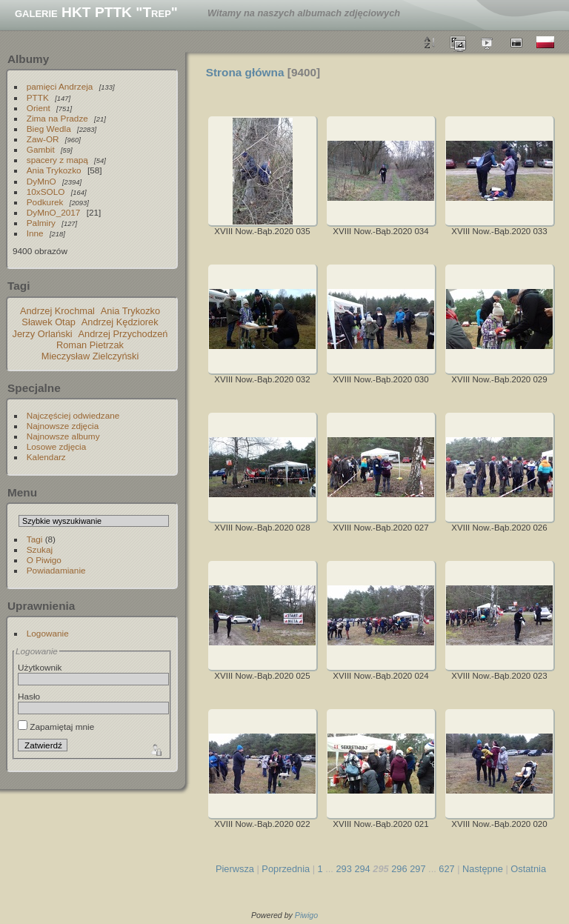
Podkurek (45, 202)
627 (446, 869)
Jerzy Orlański (43, 334)
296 (399, 869)
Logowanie (48, 633)
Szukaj (40, 549)
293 (343, 869)
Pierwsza (235, 869)
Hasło (29, 696)
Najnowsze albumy (63, 436)
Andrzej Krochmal (57, 311)
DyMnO (41, 181)
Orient (39, 108)
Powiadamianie (56, 570)
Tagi (35, 539)
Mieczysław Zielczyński (90, 356)
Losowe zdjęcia (56, 446)
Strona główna (245, 72)
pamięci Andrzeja (60, 86)
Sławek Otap (49, 322)
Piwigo (306, 915)
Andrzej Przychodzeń (123, 334)
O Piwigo (44, 560)
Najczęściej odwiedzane (73, 415)
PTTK (38, 97)
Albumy (28, 59)
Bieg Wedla (49, 129)
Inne (35, 233)
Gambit (41, 149)
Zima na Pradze (57, 118)
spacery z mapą (57, 160)
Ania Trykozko (54, 170)
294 (362, 869)
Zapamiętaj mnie (56, 727)
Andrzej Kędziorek (120, 322)
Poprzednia (286, 869)
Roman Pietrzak (90, 345)
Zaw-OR (43, 139)
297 (417, 869)
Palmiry (41, 223)
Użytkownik (40, 667)
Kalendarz (46, 457)
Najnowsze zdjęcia (63, 426)
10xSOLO (46, 192)
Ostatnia (528, 869)
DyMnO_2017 (54, 212)
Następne (483, 869)
